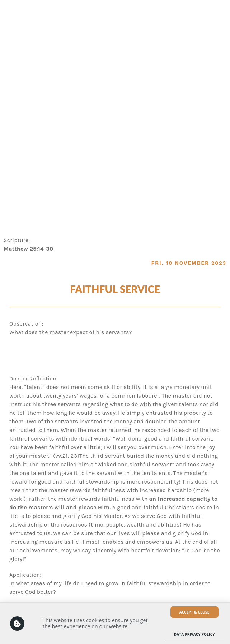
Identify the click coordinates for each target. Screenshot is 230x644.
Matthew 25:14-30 (28, 249)
